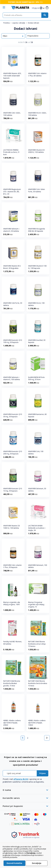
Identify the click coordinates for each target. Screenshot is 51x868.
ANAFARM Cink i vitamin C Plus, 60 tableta (37, 75)
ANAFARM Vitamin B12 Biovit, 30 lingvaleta (12, 267)
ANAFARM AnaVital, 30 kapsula (37, 341)
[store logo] (20, 8)
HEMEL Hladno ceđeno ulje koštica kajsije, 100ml (37, 723)
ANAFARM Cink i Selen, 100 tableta (12, 114)
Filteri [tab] (5, 36)
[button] (36, 8)
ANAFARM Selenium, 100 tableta (38, 566)
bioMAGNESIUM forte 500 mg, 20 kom (36, 379)
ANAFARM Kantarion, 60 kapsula (37, 416)
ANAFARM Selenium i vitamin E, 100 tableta (12, 379)
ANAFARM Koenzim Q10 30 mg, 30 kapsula (13, 416)
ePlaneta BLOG (21, 779)
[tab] (26, 790)
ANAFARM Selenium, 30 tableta (37, 490)
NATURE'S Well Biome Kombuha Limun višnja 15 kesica (37, 644)
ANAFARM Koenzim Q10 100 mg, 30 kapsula (13, 341)
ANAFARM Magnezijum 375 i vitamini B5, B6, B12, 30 (12, 192)
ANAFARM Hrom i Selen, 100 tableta (37, 114)
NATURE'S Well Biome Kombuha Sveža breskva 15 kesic (38, 683)
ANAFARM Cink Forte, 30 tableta (13, 304)
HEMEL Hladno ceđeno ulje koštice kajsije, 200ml (12, 723)
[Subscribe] (42, 773)
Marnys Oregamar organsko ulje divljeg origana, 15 (36, 605)
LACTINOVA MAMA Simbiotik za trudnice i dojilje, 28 (37, 528)
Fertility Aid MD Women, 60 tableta (13, 643)
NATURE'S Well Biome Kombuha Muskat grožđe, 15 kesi (12, 683)
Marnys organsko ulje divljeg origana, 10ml (12, 603)
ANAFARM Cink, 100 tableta (36, 453)
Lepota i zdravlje (19, 23)
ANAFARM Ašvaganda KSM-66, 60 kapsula (37, 230)
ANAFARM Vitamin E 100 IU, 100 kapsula (37, 267)
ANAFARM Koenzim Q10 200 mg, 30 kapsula (13, 453)
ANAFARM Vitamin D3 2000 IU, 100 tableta (36, 151)
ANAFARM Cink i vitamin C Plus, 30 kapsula (12, 566)
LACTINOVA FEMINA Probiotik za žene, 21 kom (11, 152)
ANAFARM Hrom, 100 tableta (36, 304)
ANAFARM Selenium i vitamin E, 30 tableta (11, 230)
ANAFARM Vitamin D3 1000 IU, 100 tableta (12, 527)
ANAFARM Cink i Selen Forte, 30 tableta (37, 191)
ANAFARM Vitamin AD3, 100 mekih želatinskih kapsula (12, 76)
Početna (7, 23)
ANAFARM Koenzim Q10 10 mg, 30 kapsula (13, 490)
